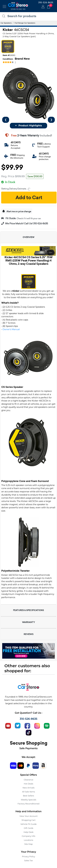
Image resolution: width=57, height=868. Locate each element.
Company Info (29, 836)
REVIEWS (29, 634)
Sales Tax (28, 860)
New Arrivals (28, 788)
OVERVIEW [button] (29, 237)
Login (43, 7)
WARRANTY (29, 622)
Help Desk (29, 832)
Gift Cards (29, 828)
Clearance (28, 780)
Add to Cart (29, 198)
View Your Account (29, 816)
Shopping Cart (29, 820)
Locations (29, 840)
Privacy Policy (28, 856)
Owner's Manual (11, 329)
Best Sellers (29, 796)
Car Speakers (6, 23)
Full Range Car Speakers (25, 23)
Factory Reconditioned (29, 804)
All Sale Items (29, 792)
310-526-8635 (46, 3)
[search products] (29, 16)
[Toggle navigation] (4, 7)
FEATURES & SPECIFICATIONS (29, 610)
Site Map (29, 844)
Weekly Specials (29, 800)
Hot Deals (29, 784)
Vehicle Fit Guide (29, 824)
